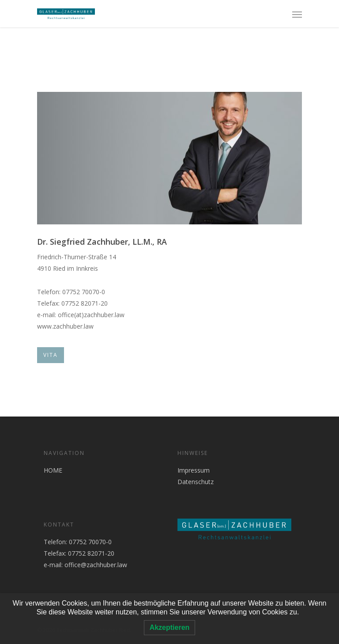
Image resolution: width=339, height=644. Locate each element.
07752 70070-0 (89, 542)
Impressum (194, 470)
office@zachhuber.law (96, 565)
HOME (53, 470)
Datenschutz (196, 482)
